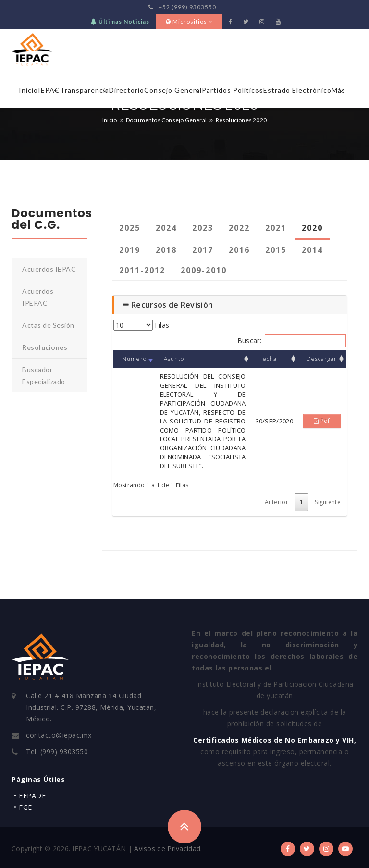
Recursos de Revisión (167, 305)
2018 (166, 250)
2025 (130, 228)
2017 (203, 250)
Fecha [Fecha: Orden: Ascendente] (268, 359)
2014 (312, 250)
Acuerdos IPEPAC (38, 297)
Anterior (277, 502)
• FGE (23, 807)
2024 (166, 228)
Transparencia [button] (85, 90)
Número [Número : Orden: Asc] (134, 359)
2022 (239, 228)
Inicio (28, 90)
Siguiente (328, 502)
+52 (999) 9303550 (182, 7)
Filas (141, 325)
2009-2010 (204, 270)
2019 (130, 250)
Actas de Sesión (48, 325)
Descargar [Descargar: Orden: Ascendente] (322, 359)
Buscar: (292, 341)
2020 (312, 228)
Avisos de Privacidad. (168, 849)
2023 (203, 228)
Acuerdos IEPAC (49, 269)
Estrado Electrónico (297, 90)
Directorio (127, 90)
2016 (239, 250)
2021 (276, 228)
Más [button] (338, 90)
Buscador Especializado (44, 375)
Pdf (322, 421)
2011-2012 (142, 270)
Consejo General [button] (173, 90)
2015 (276, 250)
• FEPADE (30, 796)
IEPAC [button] (49, 90)
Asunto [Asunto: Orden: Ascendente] (174, 359)
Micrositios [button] (189, 21)
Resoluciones (45, 347)
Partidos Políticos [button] (233, 90)
